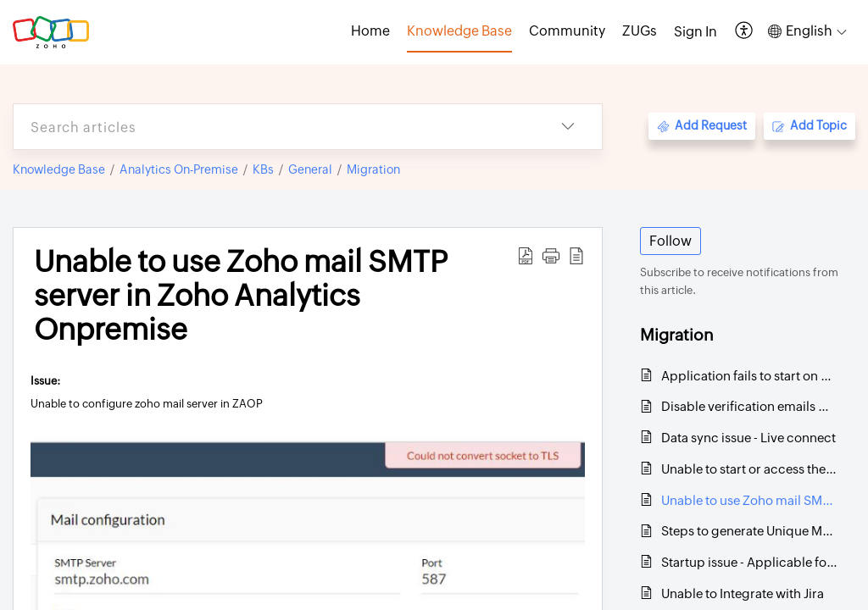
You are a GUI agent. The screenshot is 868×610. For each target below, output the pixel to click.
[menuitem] (696, 32)
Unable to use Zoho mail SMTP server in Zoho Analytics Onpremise (750, 500)
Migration (373, 169)
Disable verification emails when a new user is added (750, 406)
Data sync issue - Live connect (748, 438)
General (310, 169)
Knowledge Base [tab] (459, 31)
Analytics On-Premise (179, 169)
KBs (263, 169)
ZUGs (640, 31)
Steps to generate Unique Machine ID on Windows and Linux (750, 531)
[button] (745, 32)
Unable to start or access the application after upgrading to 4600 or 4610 (750, 469)
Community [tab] (567, 31)
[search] (274, 127)
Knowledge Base (59, 169)
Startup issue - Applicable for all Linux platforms (750, 562)
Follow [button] (670, 241)
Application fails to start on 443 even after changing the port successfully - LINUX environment (750, 376)
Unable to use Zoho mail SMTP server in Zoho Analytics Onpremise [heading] (241, 296)
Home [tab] (370, 31)
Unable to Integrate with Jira (743, 593)
